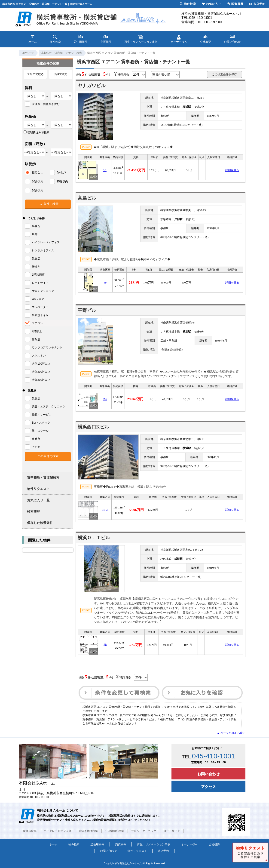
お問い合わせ (208, 774)
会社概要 (214, 844)
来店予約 (163, 851)
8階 (105, 645)
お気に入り (212, 4)
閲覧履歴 (235, 4)
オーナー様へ (190, 844)
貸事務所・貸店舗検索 (43, 477)
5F (105, 283)
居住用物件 (97, 844)
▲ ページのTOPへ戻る (231, 733)
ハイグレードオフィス (58, 831)
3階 (105, 399)
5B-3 (105, 510)
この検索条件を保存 (224, 74)
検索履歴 (34, 511)
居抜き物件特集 (88, 831)
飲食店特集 (30, 831)
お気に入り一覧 (38, 500)
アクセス (208, 787)
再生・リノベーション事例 (154, 844)
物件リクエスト (38, 489)
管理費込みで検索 (37, 132)
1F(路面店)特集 (115, 831)
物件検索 (74, 844)
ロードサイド (172, 831)
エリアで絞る (35, 74)
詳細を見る (232, 170)
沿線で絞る (61, 74)
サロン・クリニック (144, 831)
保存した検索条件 (40, 523)
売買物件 (121, 844)
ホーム (53, 844)
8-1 (105, 170)
